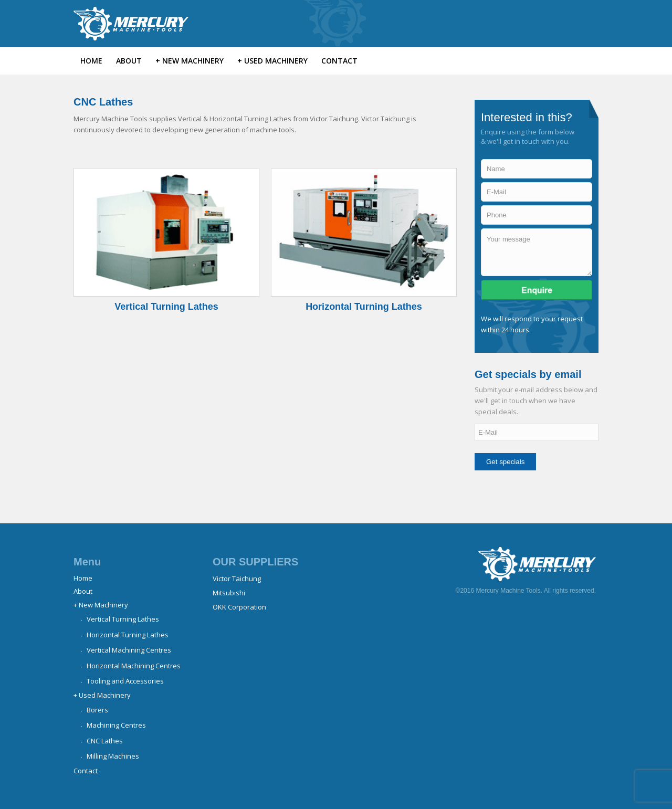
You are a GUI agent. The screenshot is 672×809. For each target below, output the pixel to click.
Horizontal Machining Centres (134, 666)
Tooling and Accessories (125, 681)
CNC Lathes (105, 741)
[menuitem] (91, 61)
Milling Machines (113, 756)
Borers (97, 710)
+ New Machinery (101, 605)
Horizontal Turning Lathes (364, 307)
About (83, 591)
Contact (86, 771)
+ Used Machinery (102, 695)
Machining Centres (116, 725)
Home (83, 578)
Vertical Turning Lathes (166, 307)
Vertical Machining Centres (129, 650)
